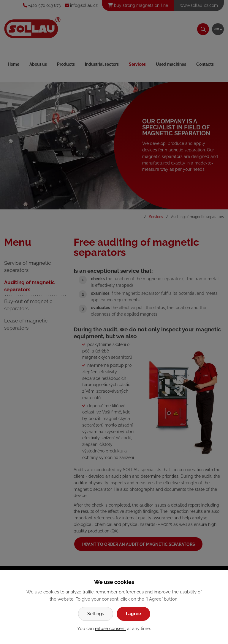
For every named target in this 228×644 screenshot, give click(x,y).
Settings (96, 614)
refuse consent (110, 629)
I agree (133, 614)
